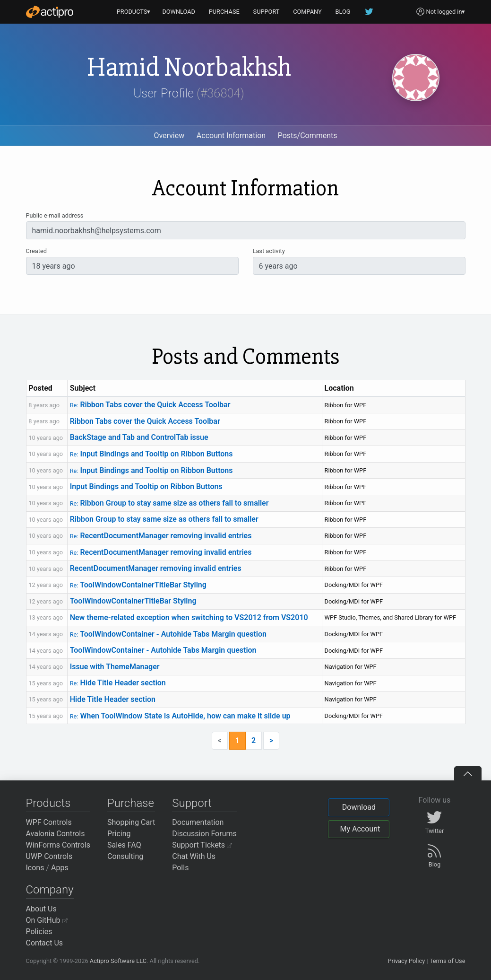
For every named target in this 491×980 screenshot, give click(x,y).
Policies (39, 932)
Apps (60, 868)
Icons (35, 868)
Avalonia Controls (56, 834)
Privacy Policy (406, 961)
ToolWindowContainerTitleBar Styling (138, 585)
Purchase (131, 803)
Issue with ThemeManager (115, 667)
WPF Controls (49, 822)
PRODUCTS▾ (134, 12)
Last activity (269, 251)
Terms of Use (448, 961)
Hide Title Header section (118, 683)
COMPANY (307, 12)
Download (359, 807)
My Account (360, 829)
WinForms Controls (58, 845)
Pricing (119, 834)
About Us (41, 909)
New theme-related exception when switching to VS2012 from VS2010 (189, 617)
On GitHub (47, 920)
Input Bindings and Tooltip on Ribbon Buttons (151, 454)
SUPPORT (267, 12)
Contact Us (45, 943)
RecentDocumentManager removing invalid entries (161, 536)
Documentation (198, 822)
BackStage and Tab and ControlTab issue (139, 437)
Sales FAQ (124, 845)
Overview (169, 136)
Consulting (125, 856)
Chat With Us (194, 856)
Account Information (231, 136)
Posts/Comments (308, 136)
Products (48, 803)
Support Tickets (202, 845)
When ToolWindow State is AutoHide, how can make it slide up (180, 716)
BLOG (343, 12)
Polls (180, 868)
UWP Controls (49, 856)
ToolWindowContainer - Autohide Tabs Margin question (168, 634)
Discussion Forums (204, 834)
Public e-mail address (55, 215)
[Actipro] (50, 12)
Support (192, 803)
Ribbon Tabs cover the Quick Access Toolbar (150, 405)
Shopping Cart (131, 822)
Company (50, 890)
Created (36, 251)
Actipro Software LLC (118, 961)
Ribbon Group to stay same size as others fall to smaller (169, 503)
